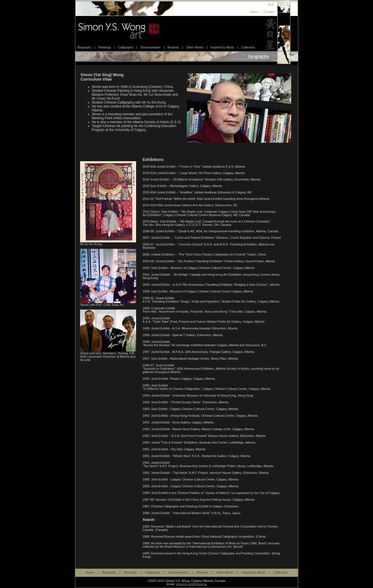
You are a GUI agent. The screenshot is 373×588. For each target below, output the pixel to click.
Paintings (105, 47)
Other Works (195, 47)
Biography (85, 47)
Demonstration (150, 47)
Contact (269, 12)
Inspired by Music (222, 47)
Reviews (173, 47)
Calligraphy (126, 47)
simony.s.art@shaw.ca (191, 584)
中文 (271, 4)
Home (254, 12)
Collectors (248, 47)
